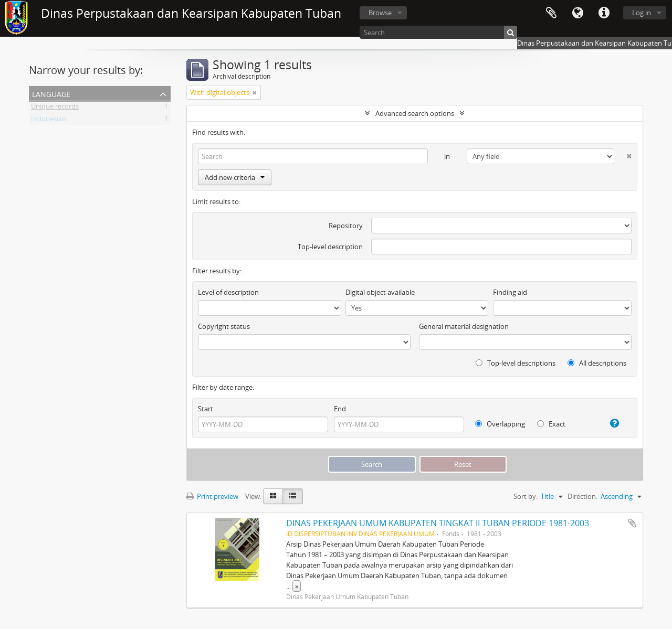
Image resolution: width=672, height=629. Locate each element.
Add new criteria (235, 177)
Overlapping (500, 424)
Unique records (55, 108)
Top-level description (330, 247)
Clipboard (551, 13)
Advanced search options (415, 113)
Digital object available (380, 292)
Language (577, 13)
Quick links (604, 13)
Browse (380, 13)
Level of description (228, 292)
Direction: (582, 496)
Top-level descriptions (516, 363)
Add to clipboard (632, 523)
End (340, 409)
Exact (551, 424)
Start (206, 409)
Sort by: (526, 496)
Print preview (212, 496)
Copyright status (224, 326)
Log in (642, 13)
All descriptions (597, 363)
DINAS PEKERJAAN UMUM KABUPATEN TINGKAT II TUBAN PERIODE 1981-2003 (438, 523)
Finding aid (510, 292)
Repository (346, 226)
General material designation (464, 326)
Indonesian (49, 121)
